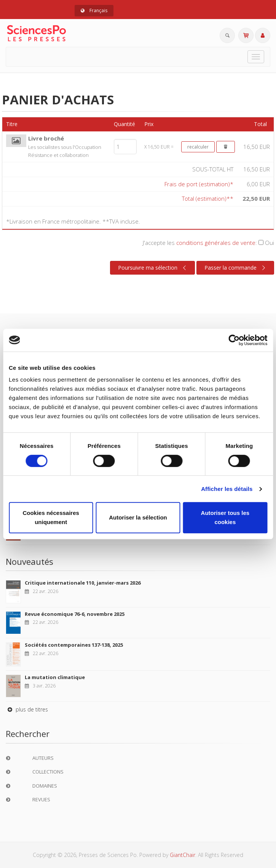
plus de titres (27, 709)
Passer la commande (236, 268)
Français (94, 10)
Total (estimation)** (208, 198)
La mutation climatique (55, 677)
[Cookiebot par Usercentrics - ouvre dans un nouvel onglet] (234, 340)
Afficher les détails (227, 489)
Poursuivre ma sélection (153, 268)
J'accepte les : (208, 243)
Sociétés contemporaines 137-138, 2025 (74, 645)
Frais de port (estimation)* (199, 184)
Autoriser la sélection (138, 517)
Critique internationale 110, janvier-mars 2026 (83, 583)
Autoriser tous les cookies (225, 517)
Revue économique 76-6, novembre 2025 (75, 614)
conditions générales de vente (216, 243)
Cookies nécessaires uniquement (51, 517)
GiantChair (183, 855)
